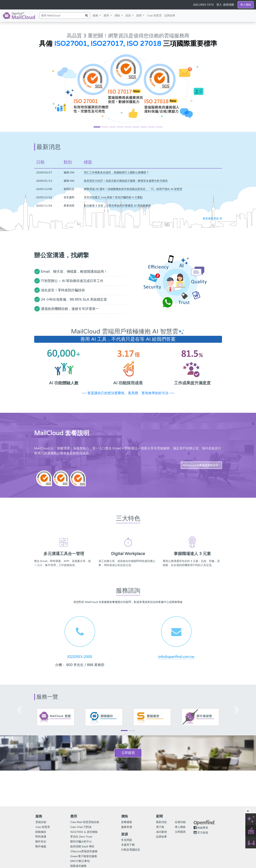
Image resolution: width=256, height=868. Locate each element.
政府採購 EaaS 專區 (82, 847)
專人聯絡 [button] (246, 5)
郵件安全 (41, 842)
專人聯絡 (180, 827)
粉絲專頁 (203, 828)
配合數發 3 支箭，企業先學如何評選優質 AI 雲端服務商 (117, 206)
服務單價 (127, 827)
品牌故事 (170, 16)
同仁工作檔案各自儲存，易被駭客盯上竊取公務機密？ (116, 173)
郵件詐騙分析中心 (81, 842)
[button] (19, 77)
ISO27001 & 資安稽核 (84, 832)
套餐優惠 (127, 822)
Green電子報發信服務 (84, 856)
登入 (219, 5)
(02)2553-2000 (80, 657)
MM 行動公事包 (80, 861)
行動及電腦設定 (131, 850)
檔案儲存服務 (78, 866)
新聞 (141, 15)
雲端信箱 (41, 822)
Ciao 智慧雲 (154, 16)
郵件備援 (41, 847)
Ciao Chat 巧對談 (81, 827)
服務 (96, 16)
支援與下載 (128, 845)
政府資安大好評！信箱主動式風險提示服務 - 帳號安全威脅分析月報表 (126, 181)
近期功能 (180, 822)
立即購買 (128, 753)
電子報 (160, 827)
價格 (119, 15)
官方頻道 (203, 833)
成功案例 (161, 832)
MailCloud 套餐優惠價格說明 (201, 465)
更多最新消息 (212, 219)
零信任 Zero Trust (81, 837)
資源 (130, 15)
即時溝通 (41, 837)
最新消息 (161, 822)
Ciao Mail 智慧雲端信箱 (85, 822)
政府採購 (229, 5)
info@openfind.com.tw (176, 657)
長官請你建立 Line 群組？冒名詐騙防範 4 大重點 (113, 197)
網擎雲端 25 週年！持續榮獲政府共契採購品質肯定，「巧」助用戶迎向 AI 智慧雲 (133, 189)
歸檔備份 (41, 832)
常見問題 (127, 840)
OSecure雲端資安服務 (84, 851)
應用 (107, 16)
